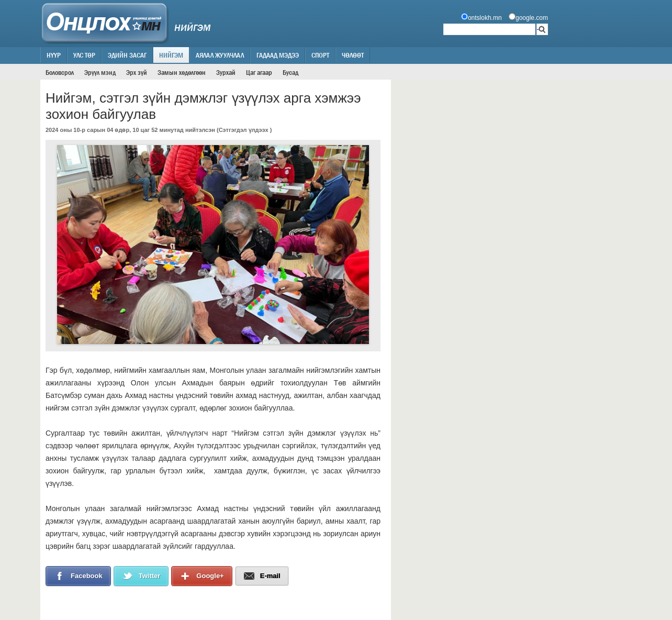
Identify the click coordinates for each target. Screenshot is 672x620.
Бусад (290, 72)
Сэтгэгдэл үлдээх (244, 130)
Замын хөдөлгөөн (182, 72)
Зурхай (226, 72)
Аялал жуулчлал (220, 55)
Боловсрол (60, 72)
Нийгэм (171, 55)
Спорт (320, 55)
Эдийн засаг (127, 55)
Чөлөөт (353, 55)
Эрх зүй (137, 72)
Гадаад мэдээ (278, 55)
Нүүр (54, 55)
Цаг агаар (259, 72)
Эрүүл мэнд (100, 72)
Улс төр (84, 55)
